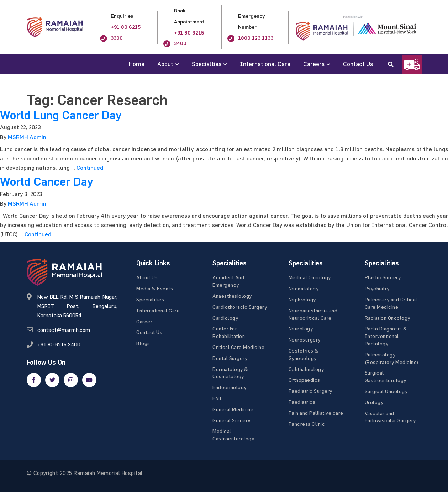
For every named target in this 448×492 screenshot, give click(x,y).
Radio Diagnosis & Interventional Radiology (386, 336)
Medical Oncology (310, 277)
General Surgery (231, 420)
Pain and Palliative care (316, 413)
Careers (314, 64)
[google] (71, 380)
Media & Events (155, 288)
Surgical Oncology (386, 391)
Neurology (301, 329)
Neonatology (304, 288)
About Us (147, 277)
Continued (90, 168)
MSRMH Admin (27, 137)
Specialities (150, 299)
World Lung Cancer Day (61, 115)
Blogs (143, 343)
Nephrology (302, 299)
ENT (217, 398)
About (165, 64)
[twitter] (52, 380)
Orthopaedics (304, 380)
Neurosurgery (305, 340)
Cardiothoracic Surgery (240, 307)
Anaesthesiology (232, 296)
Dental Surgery (230, 358)
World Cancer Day (46, 182)
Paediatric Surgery (310, 391)
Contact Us (358, 64)
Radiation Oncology (388, 318)
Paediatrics (302, 402)
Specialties (207, 64)
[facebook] (34, 380)
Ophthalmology (306, 369)
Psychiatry (377, 288)
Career (144, 321)
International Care (265, 64)
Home (137, 64)
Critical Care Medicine (238, 347)
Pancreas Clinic (307, 424)
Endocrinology (230, 387)
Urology (374, 402)
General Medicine (233, 409)
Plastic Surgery (383, 277)
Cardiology (225, 318)
